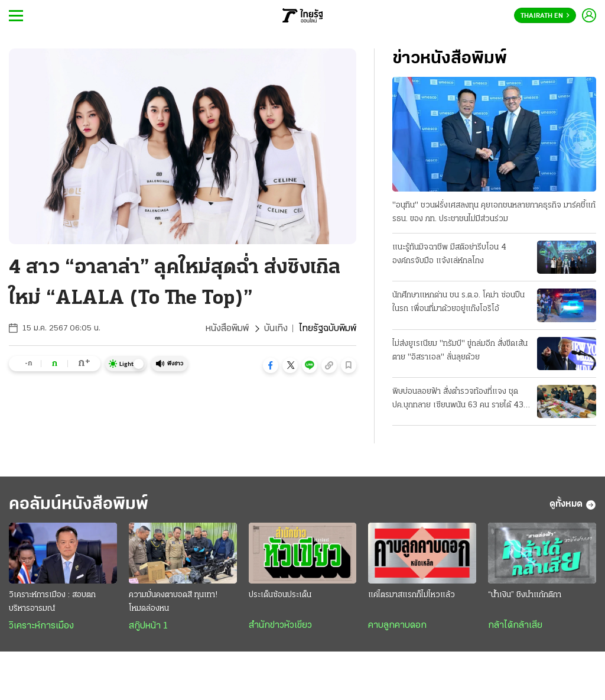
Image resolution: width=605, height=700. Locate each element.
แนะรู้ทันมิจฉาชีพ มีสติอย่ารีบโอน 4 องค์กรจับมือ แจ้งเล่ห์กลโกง (449, 254)
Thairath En (545, 16)
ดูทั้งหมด (573, 505)
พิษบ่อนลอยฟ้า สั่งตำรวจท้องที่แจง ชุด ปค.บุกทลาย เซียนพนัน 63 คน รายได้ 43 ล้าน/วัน (458, 400)
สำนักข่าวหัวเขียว (280, 626)
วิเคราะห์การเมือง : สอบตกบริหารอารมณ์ (52, 602)
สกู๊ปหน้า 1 (148, 626)
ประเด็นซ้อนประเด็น (280, 595)
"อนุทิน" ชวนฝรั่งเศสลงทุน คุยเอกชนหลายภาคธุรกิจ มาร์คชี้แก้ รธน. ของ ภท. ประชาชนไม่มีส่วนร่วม (494, 212)
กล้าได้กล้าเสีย (515, 626)
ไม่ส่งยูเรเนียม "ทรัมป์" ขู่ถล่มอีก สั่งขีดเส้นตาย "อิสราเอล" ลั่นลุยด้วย (460, 351)
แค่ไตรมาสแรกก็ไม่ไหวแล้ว (412, 595)
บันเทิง (276, 329)
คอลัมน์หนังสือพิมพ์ (79, 505)
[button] (271, 365)
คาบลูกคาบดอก (397, 626)
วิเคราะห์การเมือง (41, 626)
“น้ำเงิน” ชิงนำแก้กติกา (525, 595)
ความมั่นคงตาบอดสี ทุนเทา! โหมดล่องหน (173, 602)
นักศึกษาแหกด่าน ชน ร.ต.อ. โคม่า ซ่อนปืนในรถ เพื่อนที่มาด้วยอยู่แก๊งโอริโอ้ (458, 302)
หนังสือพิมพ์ (227, 329)
